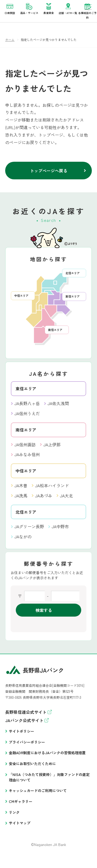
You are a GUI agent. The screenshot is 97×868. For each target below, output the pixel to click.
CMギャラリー (21, 806)
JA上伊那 (52, 449)
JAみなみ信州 (27, 459)
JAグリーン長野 (29, 531)
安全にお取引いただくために (32, 768)
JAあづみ (44, 500)
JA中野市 (60, 531)
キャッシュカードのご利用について (38, 795)
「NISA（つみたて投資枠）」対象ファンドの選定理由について (49, 782)
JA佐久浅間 (58, 408)
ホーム (10, 44)
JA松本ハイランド (52, 490)
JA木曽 (21, 490)
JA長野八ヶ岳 (27, 408)
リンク (14, 817)
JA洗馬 (21, 500)
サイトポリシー (21, 736)
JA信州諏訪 (25, 449)
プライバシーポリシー (27, 746)
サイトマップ (20, 827)
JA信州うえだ (27, 418)
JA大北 (66, 500)
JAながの (23, 541)
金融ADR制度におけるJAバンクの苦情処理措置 (47, 757)
